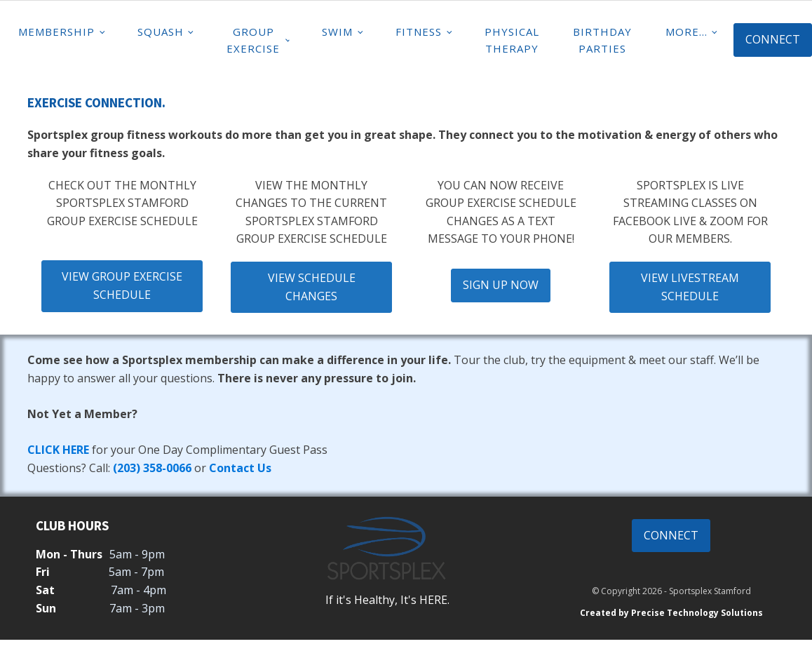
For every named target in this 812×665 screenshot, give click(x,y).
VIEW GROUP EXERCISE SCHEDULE (122, 286)
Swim (337, 32)
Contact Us (240, 468)
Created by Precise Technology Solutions (671, 613)
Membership (56, 32)
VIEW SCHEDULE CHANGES (312, 287)
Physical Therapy (512, 40)
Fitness (419, 32)
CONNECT (773, 39)
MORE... (686, 32)
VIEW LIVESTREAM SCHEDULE (690, 287)
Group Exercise (253, 40)
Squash (161, 32)
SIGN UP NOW (501, 285)
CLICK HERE (58, 450)
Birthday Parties (602, 40)
